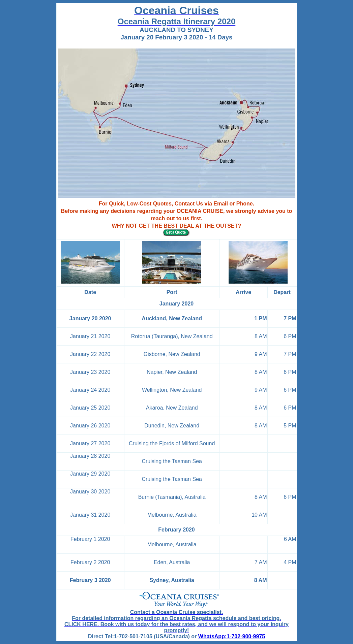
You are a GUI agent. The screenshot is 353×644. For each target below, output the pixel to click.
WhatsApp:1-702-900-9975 (232, 636)
